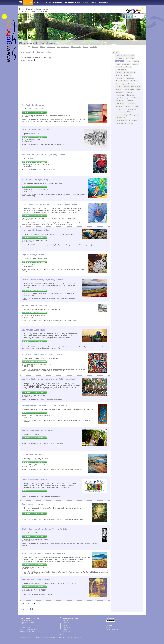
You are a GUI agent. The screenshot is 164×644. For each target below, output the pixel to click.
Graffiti (118, 84)
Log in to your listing (27, 623)
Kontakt (66, 625)
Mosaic (139, 89)
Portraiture (129, 101)
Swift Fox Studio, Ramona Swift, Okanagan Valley (43, 155)
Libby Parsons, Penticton (33, 455)
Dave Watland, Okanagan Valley (35, 230)
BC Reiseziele (51, 47)
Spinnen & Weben (128, 84)
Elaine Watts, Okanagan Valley (35, 179)
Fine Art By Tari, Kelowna (33, 105)
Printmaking (131, 103)
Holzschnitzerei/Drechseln (124, 123)
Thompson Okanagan (63, 47)
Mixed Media (130, 89)
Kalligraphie (126, 64)
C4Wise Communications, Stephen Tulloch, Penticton (45, 529)
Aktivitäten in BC (56, 2)
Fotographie (120, 101)
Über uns (66, 621)
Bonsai (118, 64)
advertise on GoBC (27, 609)
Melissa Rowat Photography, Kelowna (38, 430)
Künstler (85, 47)
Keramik (135, 64)
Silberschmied (120, 112)
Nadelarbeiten (120, 95)
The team (66, 623)
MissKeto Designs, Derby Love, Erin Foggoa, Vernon (45, 405)
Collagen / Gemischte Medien (125, 72)
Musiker (129, 92)
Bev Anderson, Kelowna (32, 504)
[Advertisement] (65, 82)
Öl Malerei (130, 95)
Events (85, 2)
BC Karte (28, 2)
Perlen (128, 61)
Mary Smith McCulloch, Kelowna (36, 579)
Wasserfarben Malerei (123, 120)
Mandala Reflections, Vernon (34, 480)
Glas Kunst (134, 81)
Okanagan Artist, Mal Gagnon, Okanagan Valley (42, 280)
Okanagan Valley (76, 47)
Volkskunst (130, 78)
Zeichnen (119, 75)
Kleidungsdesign (121, 70)
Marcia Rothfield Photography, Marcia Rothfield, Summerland (48, 379)
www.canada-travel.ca (28, 632)
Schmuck (119, 87)
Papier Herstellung (122, 98)
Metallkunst (119, 89)
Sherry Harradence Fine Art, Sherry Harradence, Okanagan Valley (50, 204)
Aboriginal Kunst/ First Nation (125, 56)
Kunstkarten (130, 58)
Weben (135, 120)
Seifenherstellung (121, 115)
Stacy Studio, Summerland (33, 330)
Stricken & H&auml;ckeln (132, 87)
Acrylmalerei (120, 58)
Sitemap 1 (109, 627)
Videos (93, 2)
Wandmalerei (120, 92)
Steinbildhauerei (121, 118)
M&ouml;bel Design (122, 81)
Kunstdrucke (93, 47)
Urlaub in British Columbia (29, 629)
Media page (67, 632)
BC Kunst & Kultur (73, 2)
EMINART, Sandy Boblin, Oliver (35, 130)
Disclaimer (67, 634)
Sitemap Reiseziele (112, 630)
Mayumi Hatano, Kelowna (33, 255)
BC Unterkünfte (40, 2)
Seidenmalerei (131, 109)
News (65, 629)
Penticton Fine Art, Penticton (34, 305)
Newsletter (67, 627)
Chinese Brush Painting (123, 67)
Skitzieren (130, 112)
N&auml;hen (120, 109)
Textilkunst (127, 75)
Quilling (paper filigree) (123, 106)
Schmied (136, 61)
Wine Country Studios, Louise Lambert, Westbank (43, 553)
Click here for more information (34, 112)
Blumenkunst (120, 78)
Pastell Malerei (135, 98)
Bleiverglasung (134, 115)
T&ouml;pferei (120, 103)
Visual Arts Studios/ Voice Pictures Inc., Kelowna (43, 354)
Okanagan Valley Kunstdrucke (38, 43)
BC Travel (35, 47)
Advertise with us (26, 621)
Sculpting (136, 106)
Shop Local (103, 2)
